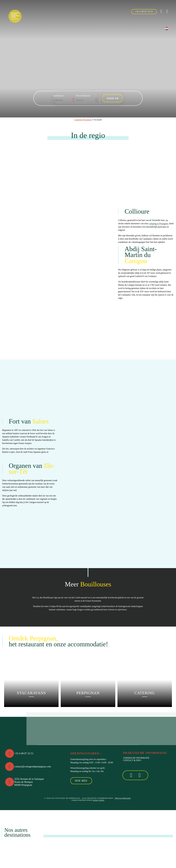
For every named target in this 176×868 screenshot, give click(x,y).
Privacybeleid (123, 798)
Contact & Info (132, 760)
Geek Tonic (99, 800)
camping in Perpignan (158, 223)
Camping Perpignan (83, 120)
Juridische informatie (136, 758)
